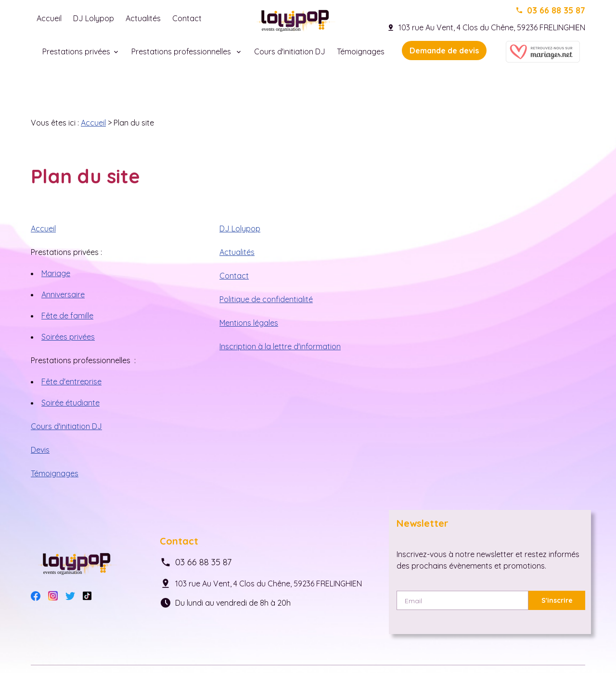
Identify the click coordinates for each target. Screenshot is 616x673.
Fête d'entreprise (71, 347)
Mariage (56, 239)
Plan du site (286, 645)
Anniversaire (63, 260)
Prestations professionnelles (182, 51)
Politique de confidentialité (266, 265)
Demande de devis (444, 51)
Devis (40, 415)
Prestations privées (76, 51)
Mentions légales (249, 288)
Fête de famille (67, 281)
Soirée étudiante (71, 368)
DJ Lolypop (94, 18)
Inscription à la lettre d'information (280, 312)
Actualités (143, 18)
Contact (187, 18)
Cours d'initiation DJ (290, 51)
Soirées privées (68, 302)
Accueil (49, 18)
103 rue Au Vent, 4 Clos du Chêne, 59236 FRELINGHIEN (492, 27)
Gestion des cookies (224, 645)
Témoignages (361, 51)
